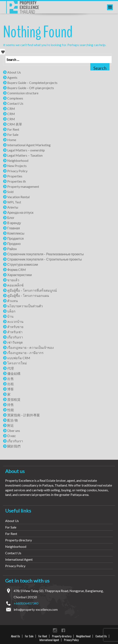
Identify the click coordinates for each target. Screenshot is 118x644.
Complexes (15, 98)
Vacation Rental (18, 197)
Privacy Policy (17, 171)
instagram (55, 630)
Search (100, 68)
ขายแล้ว (13, 280)
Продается (15, 238)
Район (12, 249)
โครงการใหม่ (17, 363)
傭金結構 (14, 373)
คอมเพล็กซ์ (15, 285)
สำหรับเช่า (15, 332)
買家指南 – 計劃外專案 (24, 415)
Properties (15, 176)
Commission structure (23, 93)
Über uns (14, 431)
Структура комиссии (23, 264)
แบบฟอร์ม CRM (19, 358)
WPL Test (14, 202)
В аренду (14, 223)
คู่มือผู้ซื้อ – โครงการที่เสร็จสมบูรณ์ (32, 290)
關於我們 (14, 446)
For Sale (13, 135)
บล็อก (11, 311)
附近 (11, 425)
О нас (11, 436)
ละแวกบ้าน (15, 321)
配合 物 (13, 420)
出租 (11, 384)
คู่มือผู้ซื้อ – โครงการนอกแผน (28, 296)
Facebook (63, 630)
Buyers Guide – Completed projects (32, 83)
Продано (14, 244)
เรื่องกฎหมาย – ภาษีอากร (25, 353)
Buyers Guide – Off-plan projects (31, 88)
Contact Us (15, 103)
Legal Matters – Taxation (25, 155)
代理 (11, 368)
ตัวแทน (13, 301)
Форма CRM (17, 270)
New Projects (17, 166)
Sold (10, 192)
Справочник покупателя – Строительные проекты (45, 259)
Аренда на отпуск (20, 212)
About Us (14, 72)
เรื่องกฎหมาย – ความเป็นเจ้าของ (30, 347)
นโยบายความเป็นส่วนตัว (25, 306)
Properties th (17, 181)
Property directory (18, 540)
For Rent (13, 129)
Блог (11, 218)
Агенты (13, 207)
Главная (14, 228)
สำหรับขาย (15, 327)
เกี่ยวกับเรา (15, 337)
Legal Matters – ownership (26, 150)
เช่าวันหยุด (15, 342)
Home (12, 140)
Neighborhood (18, 160)
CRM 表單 (15, 124)
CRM (11, 109)
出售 (11, 379)
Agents (12, 77)
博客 (11, 389)
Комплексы (16, 233)
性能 (11, 410)
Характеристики (20, 275)
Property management (23, 186)
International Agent (19, 559)
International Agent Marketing (29, 145)
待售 (11, 405)
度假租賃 (14, 399)
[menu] (110, 7)
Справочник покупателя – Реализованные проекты (45, 254)
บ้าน (10, 316)
